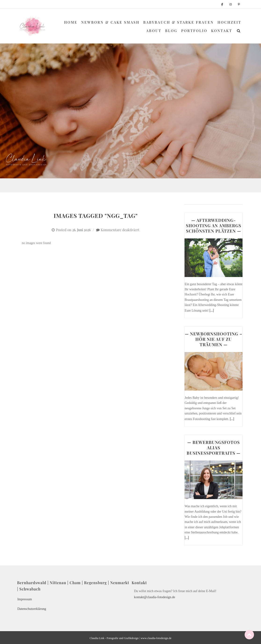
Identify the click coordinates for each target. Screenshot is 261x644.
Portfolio (194, 31)
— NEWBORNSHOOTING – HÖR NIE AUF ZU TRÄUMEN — (214, 339)
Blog (171, 31)
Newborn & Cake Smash (110, 22)
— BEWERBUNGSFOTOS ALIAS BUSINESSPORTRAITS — (214, 448)
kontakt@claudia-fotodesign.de (155, 597)
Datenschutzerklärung (32, 609)
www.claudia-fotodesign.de (156, 638)
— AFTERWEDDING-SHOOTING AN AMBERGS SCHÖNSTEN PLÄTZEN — (214, 226)
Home (71, 22)
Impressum (25, 599)
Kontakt (222, 31)
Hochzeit (229, 22)
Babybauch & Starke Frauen (179, 22)
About (154, 31)
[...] (212, 310)
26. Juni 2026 (81, 230)
